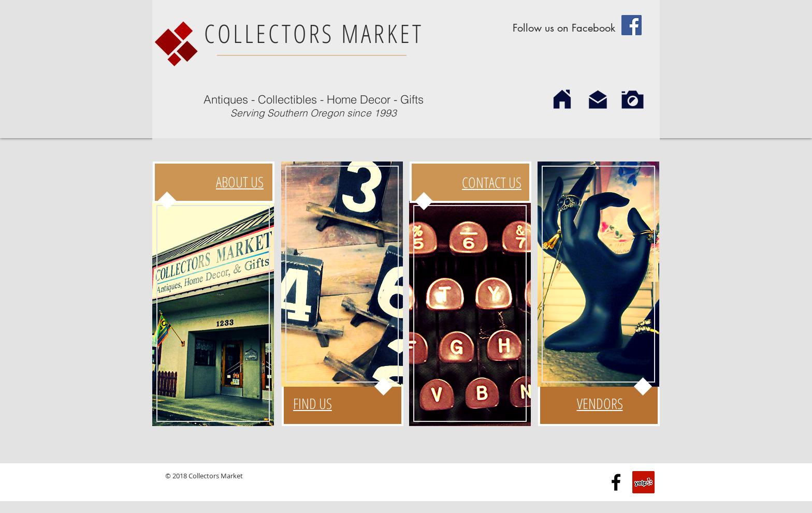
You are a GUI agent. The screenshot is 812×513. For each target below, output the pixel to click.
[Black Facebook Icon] (616, 482)
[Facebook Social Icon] (632, 25)
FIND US (313, 403)
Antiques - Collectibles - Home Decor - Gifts (314, 99)
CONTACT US (492, 182)
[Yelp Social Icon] (643, 482)
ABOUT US (240, 182)
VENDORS (600, 403)
